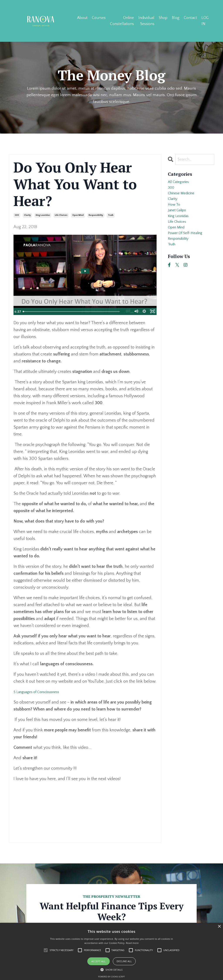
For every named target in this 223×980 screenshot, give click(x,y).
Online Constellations (122, 21)
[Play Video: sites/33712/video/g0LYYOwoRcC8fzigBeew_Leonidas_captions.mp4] (85, 272)
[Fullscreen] (152, 312)
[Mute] (135, 312)
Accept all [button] (99, 961)
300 (17, 216)
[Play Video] (18, 312)
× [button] (219, 927)
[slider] (80, 312)
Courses (99, 17)
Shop (163, 17)
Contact (190, 17)
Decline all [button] (124, 961)
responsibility (96, 216)
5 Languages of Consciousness (42, 692)
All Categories (181, 184)
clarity (27, 216)
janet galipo (179, 219)
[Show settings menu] (144, 312)
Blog (176, 17)
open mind (78, 216)
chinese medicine (184, 198)
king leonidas (43, 216)
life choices (61, 216)
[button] (111, 970)
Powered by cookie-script (112, 977)
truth (111, 216)
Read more (132, 943)
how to (175, 212)
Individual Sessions (146, 21)
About (82, 17)
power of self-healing (188, 246)
